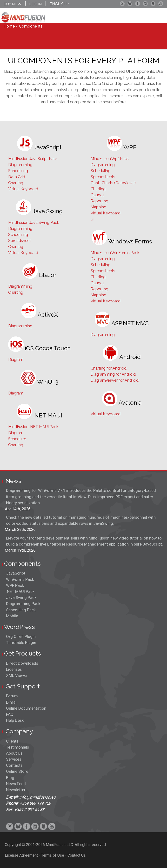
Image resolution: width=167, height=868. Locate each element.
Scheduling (18, 171)
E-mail (12, 702)
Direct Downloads (22, 663)
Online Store (17, 771)
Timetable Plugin (21, 642)
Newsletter (16, 790)
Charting (16, 183)
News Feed (16, 784)
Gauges (97, 195)
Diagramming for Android (113, 374)
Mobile (12, 616)
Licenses (14, 669)
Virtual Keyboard (23, 189)
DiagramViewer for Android (115, 380)
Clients (12, 741)
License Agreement (21, 855)
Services (14, 759)
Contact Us (77, 855)
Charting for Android (109, 368)
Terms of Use (53, 855)
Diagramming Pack (23, 604)
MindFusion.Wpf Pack (110, 159)
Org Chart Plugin (21, 636)
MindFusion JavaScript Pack (33, 159)
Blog (10, 778)
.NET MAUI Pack (20, 591)
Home (9, 26)
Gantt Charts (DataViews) (113, 183)
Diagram (16, 360)
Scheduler (17, 439)
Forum (12, 696)
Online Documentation (26, 708)
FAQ (10, 714)
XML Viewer (17, 675)
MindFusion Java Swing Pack (34, 222)
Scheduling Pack (21, 610)
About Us (14, 753)
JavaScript (16, 573)
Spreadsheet (20, 241)
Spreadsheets (103, 177)
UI (92, 219)
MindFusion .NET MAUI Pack (33, 427)
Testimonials (17, 747)
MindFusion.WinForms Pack (115, 253)
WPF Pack (15, 585)
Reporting (99, 201)
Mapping (98, 207)
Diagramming (20, 165)
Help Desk (15, 720)
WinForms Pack (20, 579)
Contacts (14, 765)
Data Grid (17, 177)
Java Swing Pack (21, 598)
